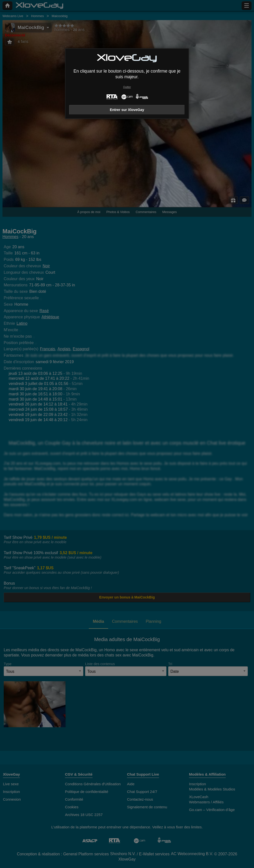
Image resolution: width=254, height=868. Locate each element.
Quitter (127, 87)
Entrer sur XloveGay (127, 110)
